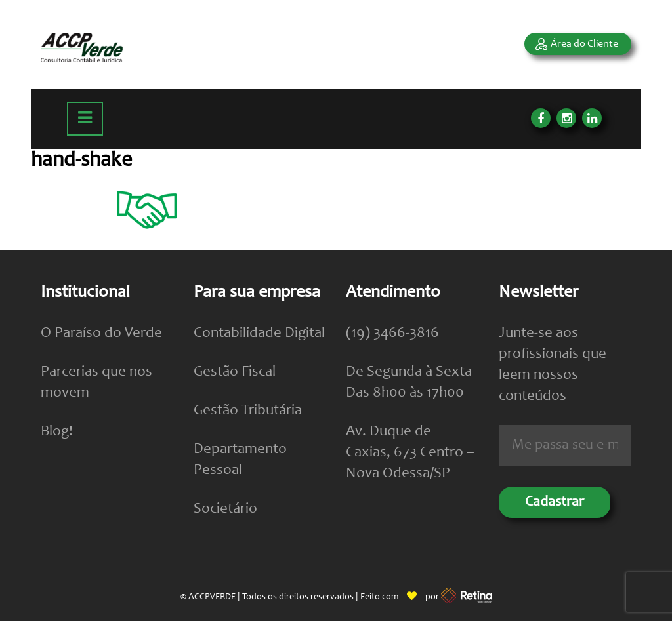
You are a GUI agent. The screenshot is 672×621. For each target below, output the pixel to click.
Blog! (57, 432)
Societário (225, 509)
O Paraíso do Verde (101, 333)
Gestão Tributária (248, 411)
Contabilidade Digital (259, 333)
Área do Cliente (584, 44)
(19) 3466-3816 (392, 333)
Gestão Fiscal (235, 372)
